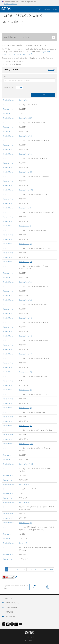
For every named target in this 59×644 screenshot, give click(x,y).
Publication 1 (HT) (26, 208)
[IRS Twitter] (8, 625)
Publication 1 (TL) (25, 390)
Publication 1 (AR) (26, 118)
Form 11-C (23, 543)
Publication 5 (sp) (25, 523)
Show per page (9, 87)
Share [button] (35, 588)
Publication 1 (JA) (25, 244)
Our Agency (9, 598)
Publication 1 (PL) (25, 318)
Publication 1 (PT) (25, 336)
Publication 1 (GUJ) (26, 190)
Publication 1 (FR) (26, 172)
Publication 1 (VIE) (26, 426)
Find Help (52, 70)
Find (5, 77)
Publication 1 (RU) (26, 354)
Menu (55, 9)
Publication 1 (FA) (25, 154)
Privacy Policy (29, 637)
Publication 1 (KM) (26, 262)
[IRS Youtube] (21, 624)
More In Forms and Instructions (29, 37)
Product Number (9, 100)
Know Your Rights (12, 603)
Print (47, 588)
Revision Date (8, 109)
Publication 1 (24, 100)
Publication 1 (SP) (26, 372)
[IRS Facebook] (4, 624)
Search (39, 9)
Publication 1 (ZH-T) (26, 464)
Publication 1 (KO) (26, 282)
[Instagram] (12, 624)
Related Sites (10, 617)
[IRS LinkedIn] (16, 625)
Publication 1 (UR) (26, 408)
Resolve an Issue (11, 607)
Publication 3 (24, 485)
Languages (9, 612)
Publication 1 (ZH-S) (26, 444)
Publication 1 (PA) (25, 300)
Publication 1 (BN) (26, 136)
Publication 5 (24, 502)
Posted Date (8, 114)
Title (5, 105)
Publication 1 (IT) (25, 226)
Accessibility (30, 640)
